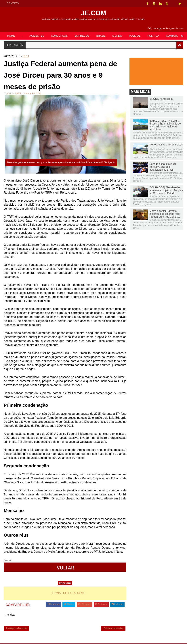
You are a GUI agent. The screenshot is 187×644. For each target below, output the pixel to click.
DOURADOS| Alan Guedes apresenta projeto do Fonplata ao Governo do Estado (167, 190)
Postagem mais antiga (113, 629)
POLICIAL (135, 36)
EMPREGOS (82, 36)
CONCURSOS (59, 36)
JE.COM (93, 13)
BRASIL (101, 36)
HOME (11, 36)
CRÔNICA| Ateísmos (161, 99)
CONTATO (13, 3)
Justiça (27, 94)
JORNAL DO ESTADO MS (68, 593)
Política (36, 94)
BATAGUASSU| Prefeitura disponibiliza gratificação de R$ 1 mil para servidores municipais (165, 125)
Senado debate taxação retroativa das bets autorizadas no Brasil (163, 167)
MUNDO (117, 36)
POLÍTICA (153, 36)
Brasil (19, 94)
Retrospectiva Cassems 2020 (166, 145)
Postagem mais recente (16, 629)
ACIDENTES (37, 36)
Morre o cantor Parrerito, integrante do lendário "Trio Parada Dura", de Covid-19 (165, 214)
